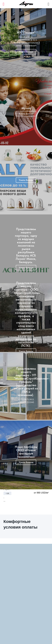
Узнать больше (26, 52)
